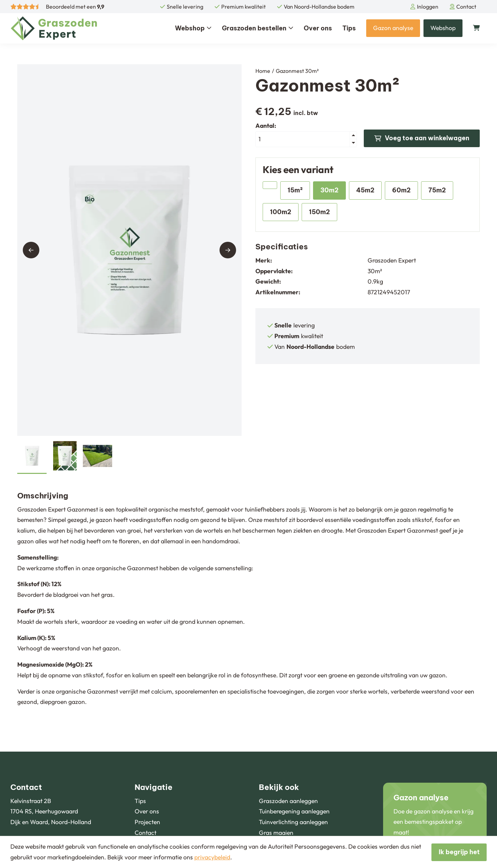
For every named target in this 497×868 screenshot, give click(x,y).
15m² (295, 190)
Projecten (147, 822)
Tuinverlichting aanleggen (293, 822)
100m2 (281, 212)
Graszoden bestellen (258, 28)
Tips (349, 28)
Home (263, 71)
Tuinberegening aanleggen (294, 811)
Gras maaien (276, 833)
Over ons (318, 28)
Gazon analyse (393, 28)
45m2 (365, 190)
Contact (463, 7)
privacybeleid (212, 857)
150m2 (319, 212)
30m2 (329, 190)
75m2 (437, 190)
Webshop (193, 28)
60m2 (401, 190)
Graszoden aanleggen (288, 801)
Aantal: (266, 126)
